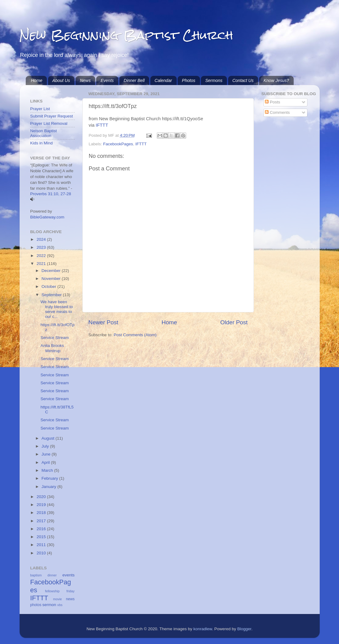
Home (37, 80)
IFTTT (102, 125)
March (48, 470)
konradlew (203, 629)
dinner (52, 575)
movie (57, 599)
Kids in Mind (42, 143)
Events (107, 80)
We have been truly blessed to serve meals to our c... (57, 309)
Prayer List (40, 109)
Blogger (244, 629)
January (50, 487)
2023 (42, 247)
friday (70, 591)
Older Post (234, 322)
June (47, 454)
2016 (42, 529)
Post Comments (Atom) (135, 335)
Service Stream (55, 338)
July (46, 446)
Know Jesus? (276, 80)
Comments (277, 112)
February (51, 478)
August (49, 438)
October (50, 287)
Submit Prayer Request (52, 116)
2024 (42, 239)
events (69, 575)
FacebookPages (118, 144)
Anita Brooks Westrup (52, 348)
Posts (273, 102)
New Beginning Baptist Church (126, 35)
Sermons (214, 80)
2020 (42, 497)
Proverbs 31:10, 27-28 (51, 194)
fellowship (52, 591)
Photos (189, 80)
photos (36, 605)
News (85, 80)
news (70, 599)
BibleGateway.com (47, 217)
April (46, 462)
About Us (61, 80)
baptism (36, 575)
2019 (42, 505)
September (52, 295)
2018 (42, 513)
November (52, 279)
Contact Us (243, 80)
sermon (49, 605)
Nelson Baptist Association (44, 133)
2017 (42, 521)
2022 (42, 256)
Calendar (163, 80)
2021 (42, 264)
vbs (60, 605)
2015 (42, 537)
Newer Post (104, 322)
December (52, 271)
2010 (42, 553)
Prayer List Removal (49, 123)
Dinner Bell (134, 80)
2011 (42, 545)
